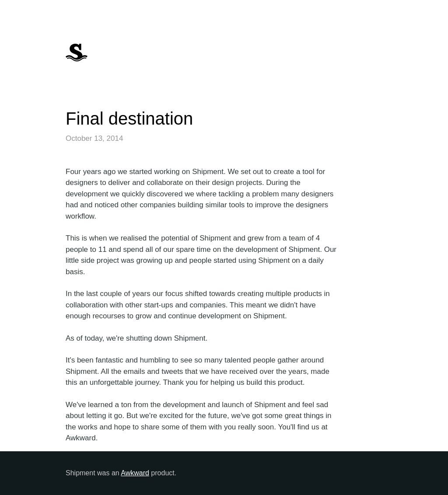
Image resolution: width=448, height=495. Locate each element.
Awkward (135, 473)
